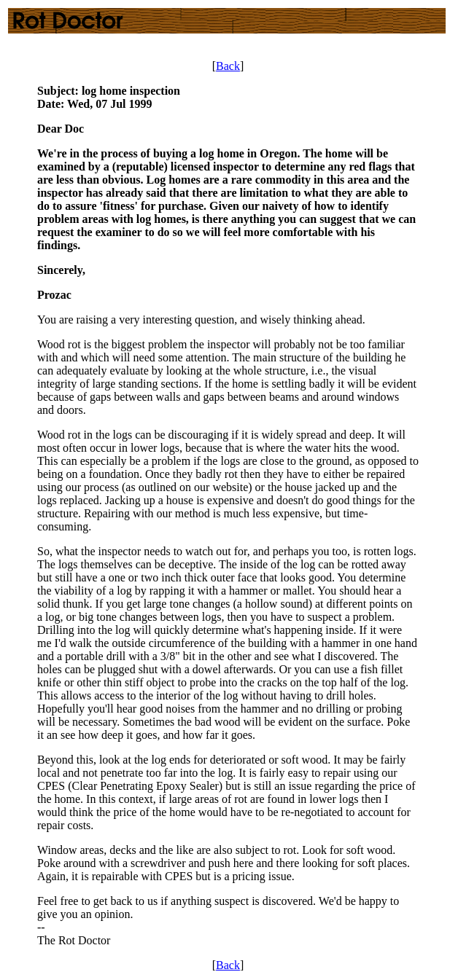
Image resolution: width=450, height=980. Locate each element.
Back (228, 66)
